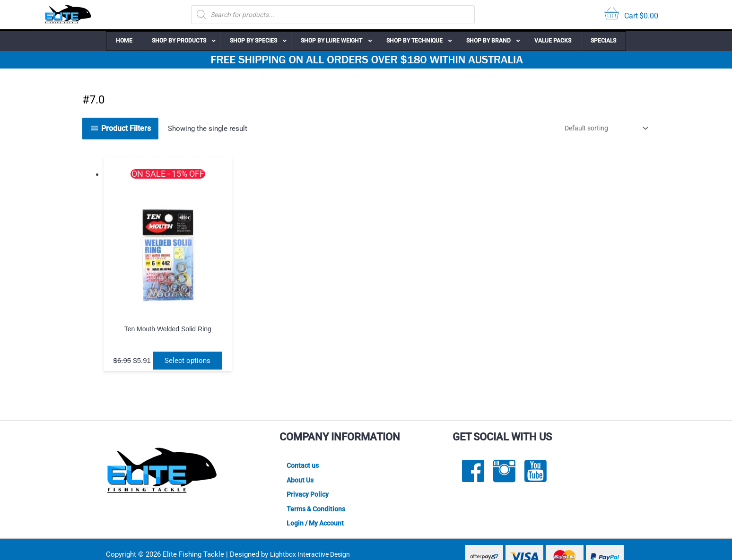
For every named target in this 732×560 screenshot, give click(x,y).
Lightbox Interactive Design (313, 542)
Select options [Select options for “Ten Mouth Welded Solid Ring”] (163, 340)
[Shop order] (601, 128)
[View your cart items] (631, 15)
